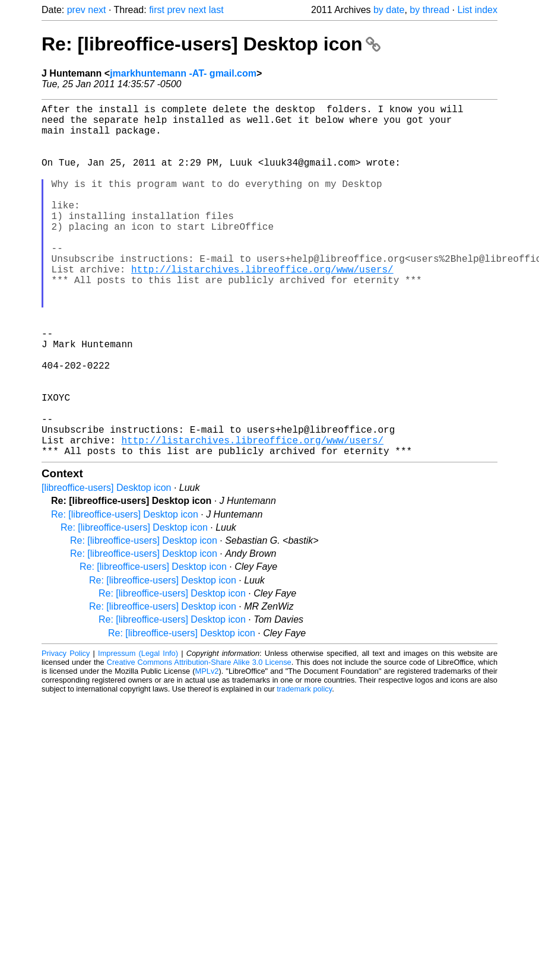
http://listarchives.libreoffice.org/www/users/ (262, 307)
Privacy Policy (66, 732)
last (216, 10)
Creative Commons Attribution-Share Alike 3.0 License (199, 740)
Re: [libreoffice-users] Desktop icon (211, 44)
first (157, 10)
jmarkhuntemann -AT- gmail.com (183, 73)
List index (477, 10)
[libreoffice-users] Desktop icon (106, 566)
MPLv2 (207, 749)
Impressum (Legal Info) (138, 732)
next (97, 10)
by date (389, 10)
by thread (429, 10)
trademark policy (304, 767)
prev (76, 10)
